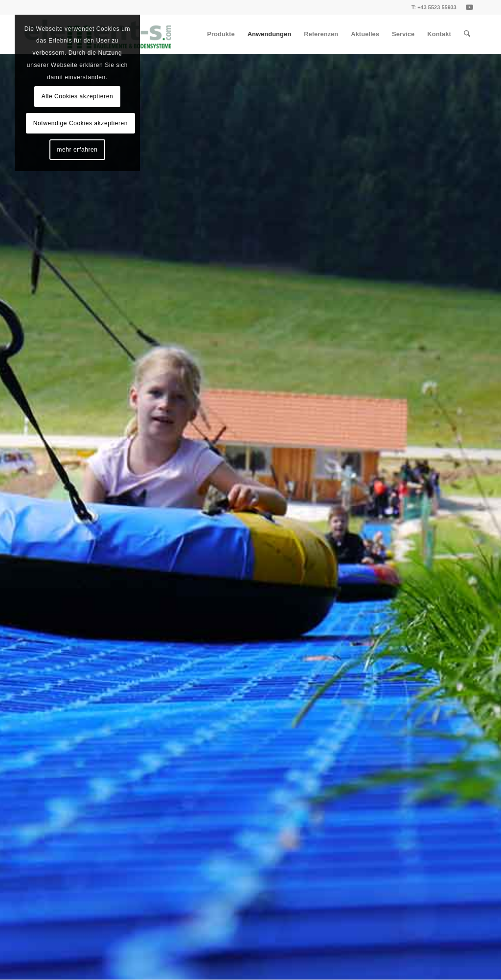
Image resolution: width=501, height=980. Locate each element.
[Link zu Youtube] (469, 7)
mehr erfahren (77, 150)
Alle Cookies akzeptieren (77, 96)
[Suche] (467, 34)
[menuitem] (221, 34)
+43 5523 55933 (437, 7)
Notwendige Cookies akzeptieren (80, 123)
